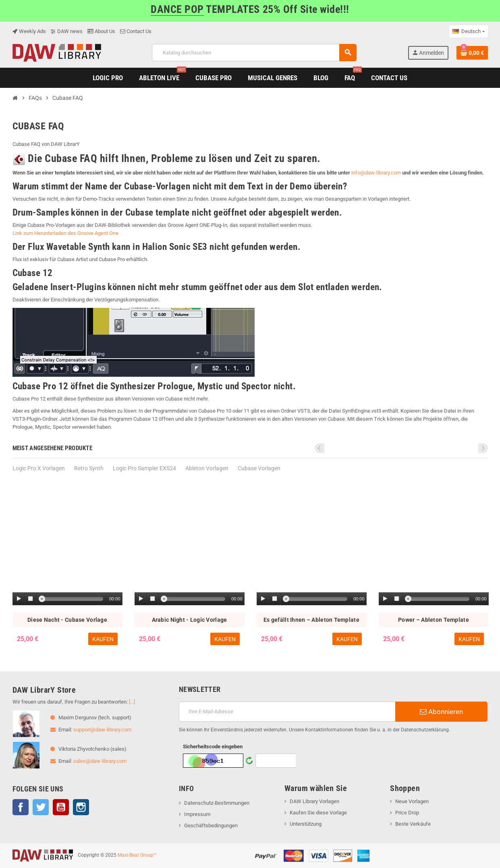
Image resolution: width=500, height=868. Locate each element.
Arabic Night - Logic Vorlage (190, 620)
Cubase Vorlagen (259, 468)
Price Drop (407, 813)
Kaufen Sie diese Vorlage (318, 813)
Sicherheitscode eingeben (213, 747)
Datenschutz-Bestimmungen (217, 803)
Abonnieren (441, 712)
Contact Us (136, 31)
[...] (132, 702)
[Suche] (254, 53)
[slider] (73, 599)
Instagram (81, 807)
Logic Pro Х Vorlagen (39, 468)
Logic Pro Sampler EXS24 (144, 468)
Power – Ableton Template (434, 620)
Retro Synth (89, 468)
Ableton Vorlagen (207, 468)
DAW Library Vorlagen (314, 801)
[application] (67, 599)
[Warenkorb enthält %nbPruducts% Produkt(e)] (472, 53)
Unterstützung (306, 824)
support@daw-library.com (102, 730)
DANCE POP (177, 9)
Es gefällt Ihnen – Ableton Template (311, 620)
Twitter (41, 807)
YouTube (61, 807)
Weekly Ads (29, 31)
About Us (101, 31)
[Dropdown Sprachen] (468, 31)
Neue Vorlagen (412, 801)
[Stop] (31, 599)
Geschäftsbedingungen (211, 825)
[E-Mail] (287, 712)
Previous (472, 448)
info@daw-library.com (376, 173)
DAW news (67, 31)
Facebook (21, 807)
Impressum (197, 814)
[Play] (19, 599)
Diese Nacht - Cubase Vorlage (67, 620)
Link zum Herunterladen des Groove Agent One (65, 233)
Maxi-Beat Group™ (137, 855)
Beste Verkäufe (413, 824)
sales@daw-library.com (100, 761)
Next (483, 448)
